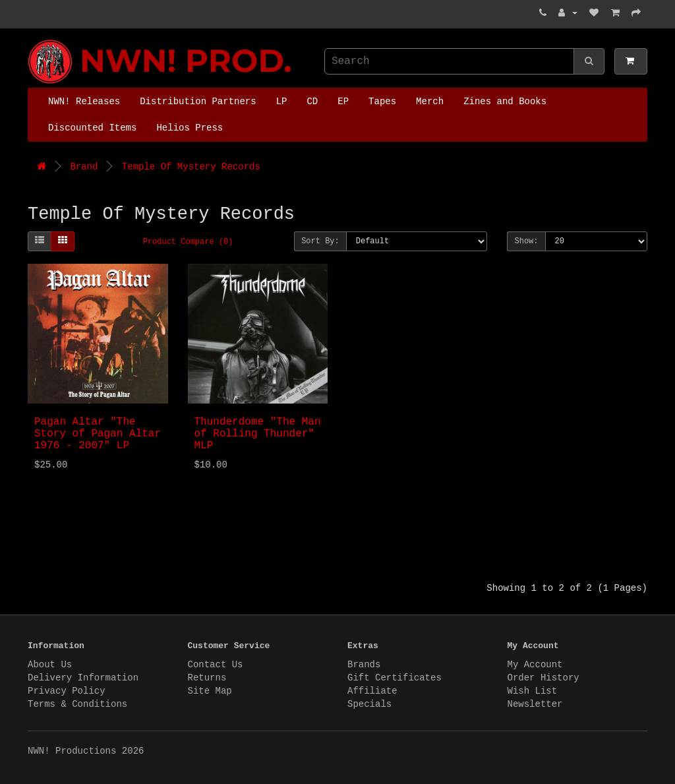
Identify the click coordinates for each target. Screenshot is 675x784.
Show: (526, 241)
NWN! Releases (84, 102)
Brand (84, 167)
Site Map (210, 691)
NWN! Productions (31, 40)
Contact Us (216, 665)
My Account (535, 665)
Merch (430, 102)
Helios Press (190, 128)
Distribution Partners (198, 102)
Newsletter (535, 704)
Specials (369, 704)
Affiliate (372, 691)
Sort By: (320, 241)
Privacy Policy (67, 691)
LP (282, 102)
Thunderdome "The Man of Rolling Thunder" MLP (258, 434)
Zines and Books (505, 102)
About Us (50, 665)
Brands (364, 665)
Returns (207, 678)
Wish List (533, 691)
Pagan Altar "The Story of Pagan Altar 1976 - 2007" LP (98, 434)
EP (343, 102)
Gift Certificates (395, 678)
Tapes (382, 102)
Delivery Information (83, 678)
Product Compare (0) (188, 242)
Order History (543, 678)
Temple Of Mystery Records (191, 167)
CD (312, 102)
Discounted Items (92, 128)
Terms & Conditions (77, 704)
